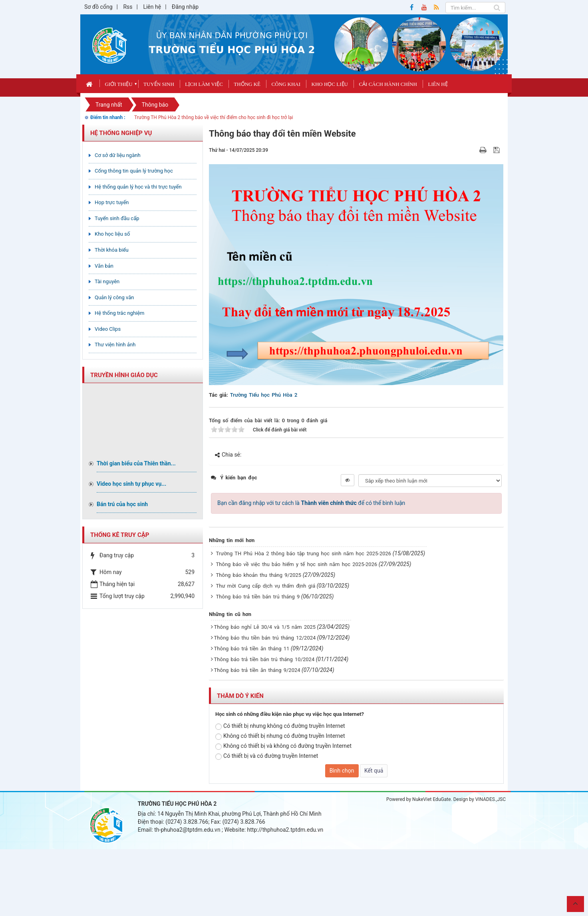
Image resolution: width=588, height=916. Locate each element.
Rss (128, 7)
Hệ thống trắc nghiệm (120, 313)
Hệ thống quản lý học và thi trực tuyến (138, 187)
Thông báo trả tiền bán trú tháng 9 (258, 597)
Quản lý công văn (114, 297)
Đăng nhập (185, 7)
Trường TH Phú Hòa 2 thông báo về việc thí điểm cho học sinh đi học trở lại (214, 117)
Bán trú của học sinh (122, 504)
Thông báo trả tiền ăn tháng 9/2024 (257, 670)
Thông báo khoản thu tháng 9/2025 (259, 575)
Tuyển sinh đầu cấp (117, 218)
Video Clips (108, 329)
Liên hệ (152, 7)
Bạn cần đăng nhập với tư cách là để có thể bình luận (311, 503)
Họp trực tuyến (112, 202)
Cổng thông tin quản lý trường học (134, 171)
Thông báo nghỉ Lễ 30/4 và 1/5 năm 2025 (265, 627)
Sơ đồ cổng (98, 7)
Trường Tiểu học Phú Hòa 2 (264, 395)
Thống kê (247, 84)
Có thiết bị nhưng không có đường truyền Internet (280, 726)
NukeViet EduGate (431, 799)
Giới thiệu (118, 84)
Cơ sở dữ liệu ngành (118, 155)
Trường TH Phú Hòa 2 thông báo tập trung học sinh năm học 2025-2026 (304, 553)
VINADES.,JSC (491, 799)
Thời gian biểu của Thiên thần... (136, 463)
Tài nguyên (107, 281)
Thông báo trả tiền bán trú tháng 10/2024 (264, 659)
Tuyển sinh (159, 84)
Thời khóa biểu (112, 250)
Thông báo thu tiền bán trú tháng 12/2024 (265, 638)
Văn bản (104, 266)
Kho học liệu (330, 84)
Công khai (286, 84)
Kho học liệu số (112, 234)
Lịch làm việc (204, 84)
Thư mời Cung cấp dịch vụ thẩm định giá (266, 586)
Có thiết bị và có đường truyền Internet (267, 756)
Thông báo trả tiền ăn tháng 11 (252, 649)
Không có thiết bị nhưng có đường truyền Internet (280, 736)
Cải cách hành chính (388, 84)
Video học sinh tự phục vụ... (131, 484)
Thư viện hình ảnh (115, 345)
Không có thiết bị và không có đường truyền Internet (283, 746)
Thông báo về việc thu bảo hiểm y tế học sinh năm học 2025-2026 (297, 564)
